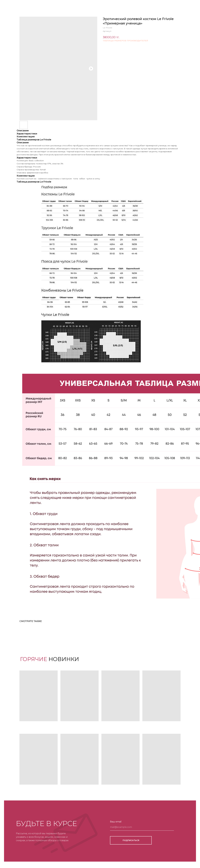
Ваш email (116, 822)
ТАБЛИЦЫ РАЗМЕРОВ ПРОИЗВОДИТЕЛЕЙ (125, 41)
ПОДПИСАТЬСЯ (131, 840)
